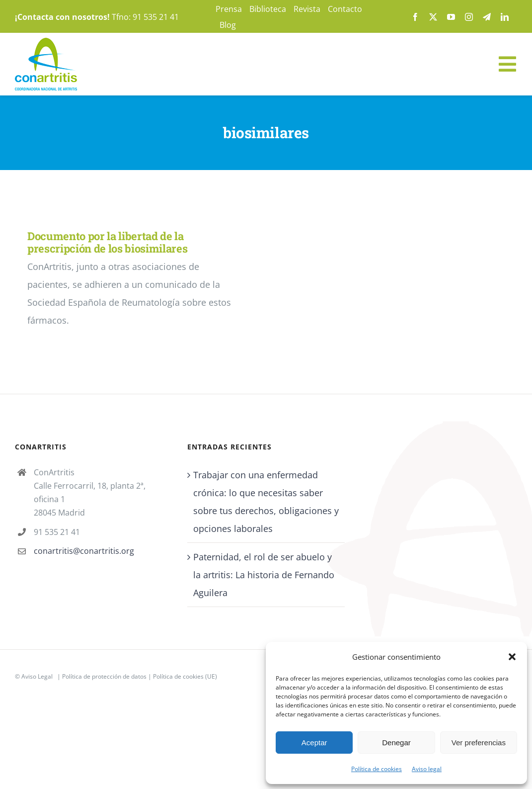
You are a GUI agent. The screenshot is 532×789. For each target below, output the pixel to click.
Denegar (396, 743)
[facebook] (415, 17)
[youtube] (451, 17)
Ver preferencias (479, 743)
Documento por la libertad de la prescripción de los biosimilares (107, 242)
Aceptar (314, 743)
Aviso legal (427, 769)
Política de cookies (377, 769)
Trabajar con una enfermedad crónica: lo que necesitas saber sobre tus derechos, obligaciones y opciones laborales (266, 502)
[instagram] (469, 17)
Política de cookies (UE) (185, 676)
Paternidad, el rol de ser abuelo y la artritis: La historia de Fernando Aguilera (264, 575)
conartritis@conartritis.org (84, 551)
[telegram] (487, 17)
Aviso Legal (37, 676)
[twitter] (433, 17)
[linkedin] (505, 17)
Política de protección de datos (104, 676)
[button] (512, 657)
